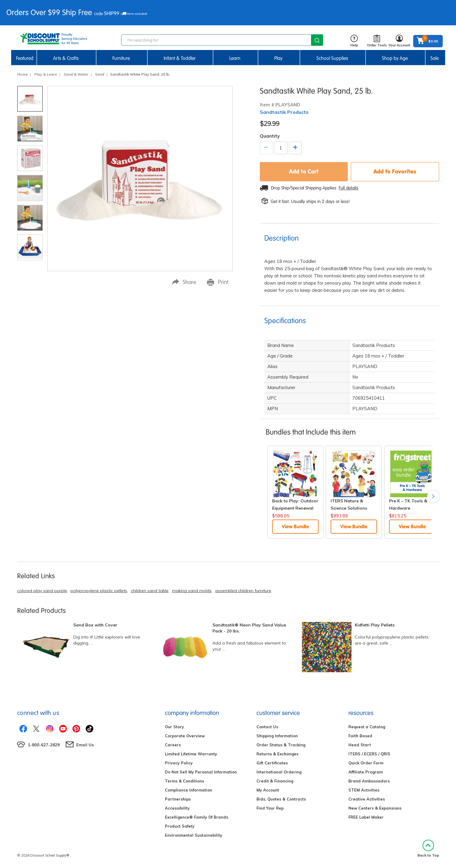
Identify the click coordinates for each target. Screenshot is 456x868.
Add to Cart (304, 171)
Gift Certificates (272, 763)
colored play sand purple (42, 591)
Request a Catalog (367, 727)
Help (354, 41)
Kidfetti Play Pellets (375, 625)
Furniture (121, 58)
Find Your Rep (270, 808)
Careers (173, 745)
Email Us (85, 745)
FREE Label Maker (366, 817)
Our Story (174, 727)
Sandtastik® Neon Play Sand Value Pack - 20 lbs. (249, 628)
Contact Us (267, 727)
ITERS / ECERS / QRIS (369, 754)
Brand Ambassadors (369, 781)
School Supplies (332, 58)
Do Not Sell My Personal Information (201, 772)
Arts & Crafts (66, 58)
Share (184, 282)
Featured (25, 58)
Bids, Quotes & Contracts (281, 799)
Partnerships (178, 799)
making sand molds (192, 591)
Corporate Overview (185, 736)
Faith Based (360, 736)
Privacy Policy (179, 763)
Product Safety (180, 826)
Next (433, 496)
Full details (349, 188)
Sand (100, 74)
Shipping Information (277, 736)
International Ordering (279, 772)
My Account (268, 790)
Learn (235, 58)
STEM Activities (364, 790)
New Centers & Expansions (375, 808)
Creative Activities (367, 799)
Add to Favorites (395, 171)
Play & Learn (46, 74)
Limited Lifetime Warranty (191, 754)
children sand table (150, 591)
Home (22, 74)
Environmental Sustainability (193, 835)
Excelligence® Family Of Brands (197, 817)
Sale (435, 58)
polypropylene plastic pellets (99, 591)
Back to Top (428, 849)
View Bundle (295, 526)
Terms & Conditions (184, 781)
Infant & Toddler (180, 58)
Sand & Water (76, 74)
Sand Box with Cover (95, 625)
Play (278, 58)
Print (218, 282)
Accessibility (177, 808)
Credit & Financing (275, 781)
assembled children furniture (243, 591)
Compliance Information (189, 790)
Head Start (360, 745)
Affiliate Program (366, 772)
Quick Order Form (366, 763)
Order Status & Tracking (281, 745)
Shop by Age (395, 58)
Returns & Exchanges (277, 754)
